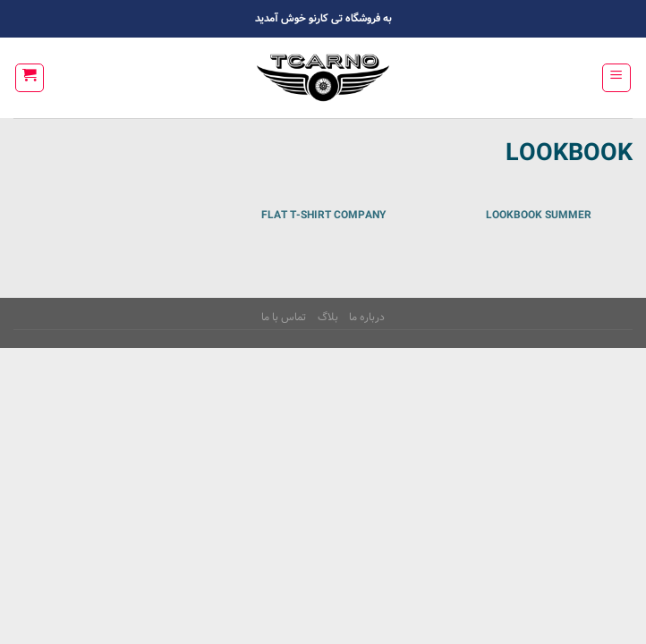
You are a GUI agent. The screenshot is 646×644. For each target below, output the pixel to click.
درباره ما (367, 317)
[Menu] (617, 78)
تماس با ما (284, 317)
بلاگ (328, 317)
